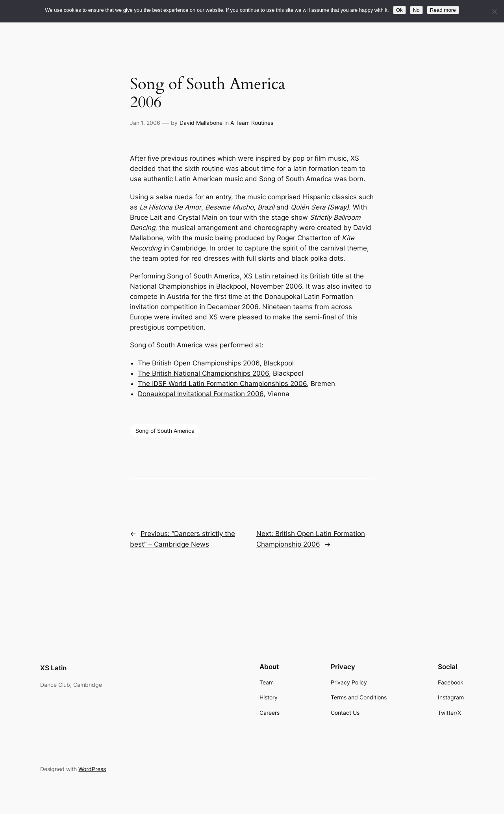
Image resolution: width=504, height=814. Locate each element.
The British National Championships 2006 (203, 373)
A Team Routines (252, 123)
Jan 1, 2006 (145, 123)
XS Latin (53, 668)
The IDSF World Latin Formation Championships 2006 (222, 384)
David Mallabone (201, 123)
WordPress (92, 769)
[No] (494, 11)
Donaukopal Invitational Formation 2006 (201, 394)
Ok (399, 10)
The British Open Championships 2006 (199, 363)
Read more (443, 10)
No (416, 10)
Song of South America (165, 431)
